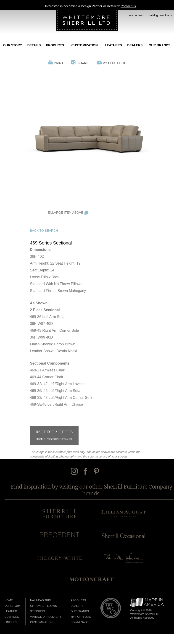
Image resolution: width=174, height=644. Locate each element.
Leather (11, 611)
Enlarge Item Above (66, 213)
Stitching (38, 611)
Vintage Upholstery (46, 617)
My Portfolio (115, 63)
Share (83, 63)
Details (34, 45)
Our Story (13, 45)
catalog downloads (160, 15)
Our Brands (159, 45)
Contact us (128, 6)
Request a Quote (54, 436)
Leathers (113, 45)
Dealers (135, 45)
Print (59, 63)
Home (9, 600)
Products (55, 45)
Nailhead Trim (41, 600)
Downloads (80, 622)
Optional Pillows (43, 606)
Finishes (11, 622)
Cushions (12, 617)
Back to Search (44, 231)
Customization (84, 45)
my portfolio (136, 15)
